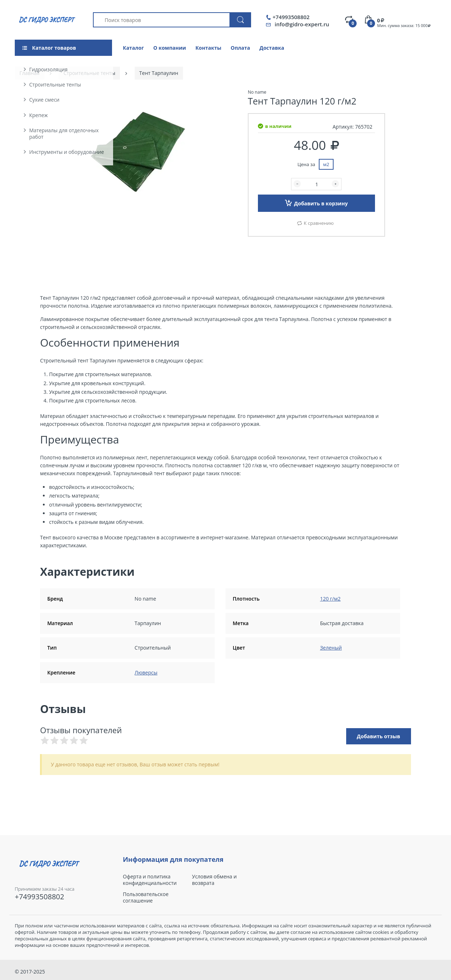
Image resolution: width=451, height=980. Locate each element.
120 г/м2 (330, 599)
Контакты (208, 48)
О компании (169, 48)
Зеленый (331, 648)
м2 (326, 164)
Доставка (272, 48)
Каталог (133, 48)
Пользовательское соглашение (146, 897)
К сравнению (319, 223)
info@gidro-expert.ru (302, 24)
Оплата (240, 48)
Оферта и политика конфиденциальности (150, 880)
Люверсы (146, 672)
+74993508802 (291, 17)
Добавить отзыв (379, 736)
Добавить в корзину (316, 203)
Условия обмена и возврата (214, 880)
